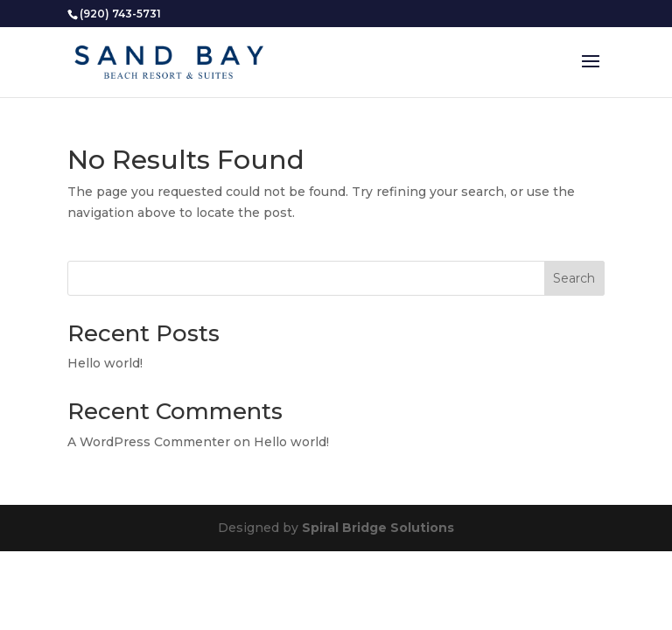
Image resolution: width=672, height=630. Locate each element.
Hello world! (105, 363)
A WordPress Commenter (149, 442)
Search (574, 278)
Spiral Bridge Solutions (378, 528)
